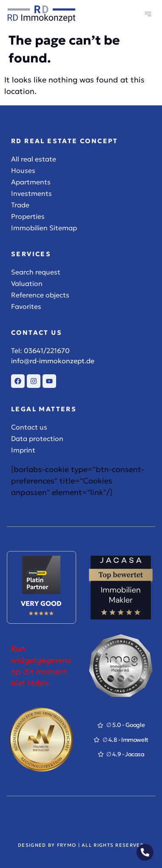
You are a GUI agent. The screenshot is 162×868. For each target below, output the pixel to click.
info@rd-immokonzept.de (53, 361)
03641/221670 (47, 351)
